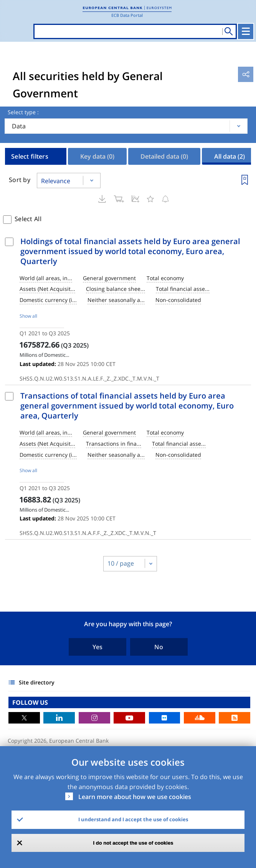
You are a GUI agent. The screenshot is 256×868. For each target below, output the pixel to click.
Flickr (165, 718)
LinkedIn (59, 718)
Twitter (24, 718)
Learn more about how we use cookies (135, 797)
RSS (235, 718)
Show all (28, 316)
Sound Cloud (200, 718)
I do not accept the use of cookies (133, 843)
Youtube (129, 718)
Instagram (94, 718)
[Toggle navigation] (246, 31)
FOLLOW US (30, 702)
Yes (97, 647)
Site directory (37, 682)
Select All (28, 219)
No (159, 647)
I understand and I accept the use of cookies (133, 819)
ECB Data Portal (127, 15)
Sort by (20, 180)
